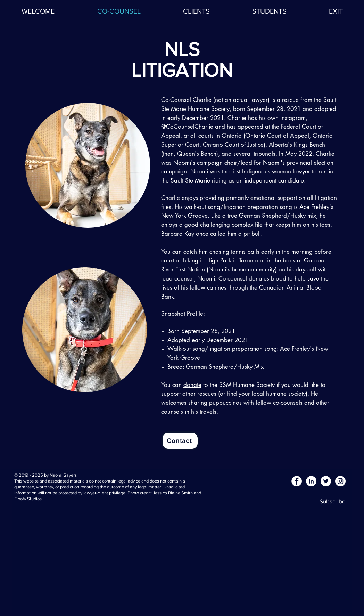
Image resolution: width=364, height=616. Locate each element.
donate (192, 385)
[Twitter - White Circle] (326, 481)
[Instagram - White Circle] (340, 481)
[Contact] (180, 441)
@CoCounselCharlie (188, 127)
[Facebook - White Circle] (297, 481)
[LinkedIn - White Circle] (311, 481)
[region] (86, 165)
